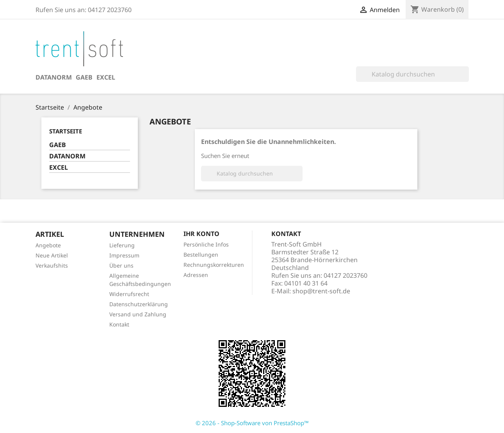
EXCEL (106, 77)
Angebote (48, 245)
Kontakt (119, 324)
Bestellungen (201, 255)
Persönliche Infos (206, 244)
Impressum (124, 255)
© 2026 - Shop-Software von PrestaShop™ (252, 423)
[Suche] (412, 74)
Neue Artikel (52, 255)
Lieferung (122, 245)
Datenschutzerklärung (139, 304)
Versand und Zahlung (138, 314)
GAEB (84, 77)
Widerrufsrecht (129, 294)
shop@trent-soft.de (321, 291)
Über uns (121, 265)
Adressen (196, 275)
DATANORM (54, 77)
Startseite (66, 131)
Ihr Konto (201, 234)
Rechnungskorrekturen (214, 265)
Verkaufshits (52, 265)
